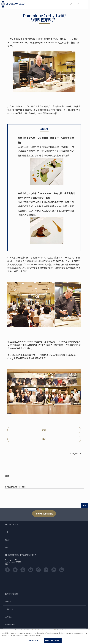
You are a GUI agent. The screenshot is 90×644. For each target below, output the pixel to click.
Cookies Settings (34, 640)
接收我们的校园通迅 (44, 514)
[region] (45, 637)
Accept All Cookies (53, 640)
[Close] (86, 633)
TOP (85, 505)
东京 (44, 430)
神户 (44, 439)
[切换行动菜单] (85, 4)
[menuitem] (71, 4)
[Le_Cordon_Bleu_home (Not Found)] (13, 4)
